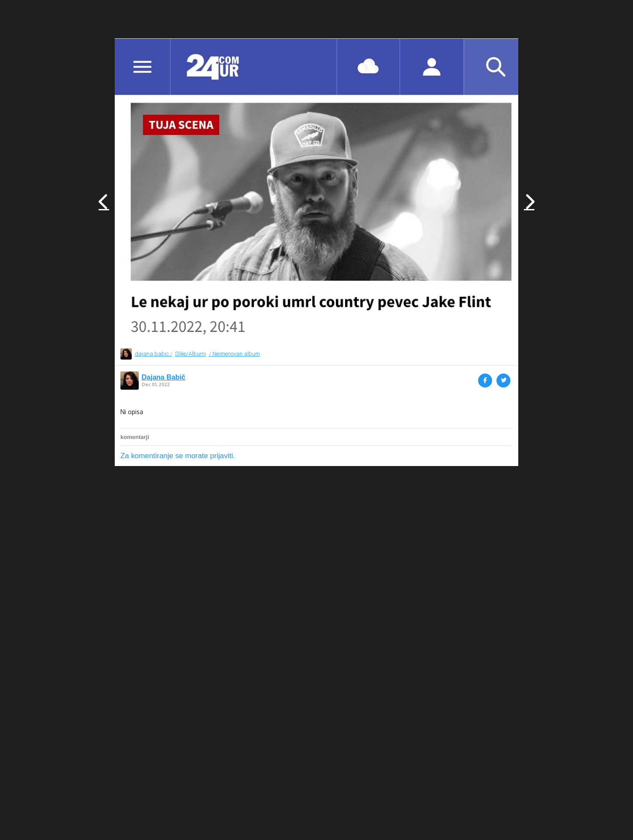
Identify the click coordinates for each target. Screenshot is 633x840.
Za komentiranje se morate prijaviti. (178, 456)
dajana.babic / (154, 354)
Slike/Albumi (190, 354)
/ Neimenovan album (234, 354)
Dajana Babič (164, 377)
